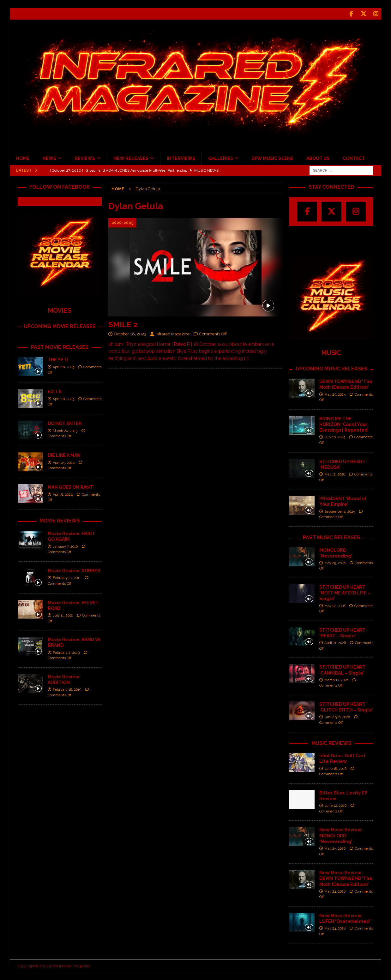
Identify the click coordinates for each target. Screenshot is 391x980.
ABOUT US (318, 158)
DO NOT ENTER (65, 423)
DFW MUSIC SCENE (272, 158)
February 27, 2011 (67, 577)
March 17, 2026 (336, 679)
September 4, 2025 (340, 511)
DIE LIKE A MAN (64, 455)
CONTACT (354, 158)
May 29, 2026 (335, 562)
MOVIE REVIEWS (60, 520)
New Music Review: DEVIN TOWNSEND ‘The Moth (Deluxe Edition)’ (346, 878)
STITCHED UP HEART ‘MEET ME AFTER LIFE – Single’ (345, 592)
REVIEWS (85, 158)
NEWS (49, 158)
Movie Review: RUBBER (74, 570)
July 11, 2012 (63, 615)
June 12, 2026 (335, 805)
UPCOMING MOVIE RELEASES (60, 326)
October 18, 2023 (130, 333)
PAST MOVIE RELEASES (60, 347)
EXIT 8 (55, 391)
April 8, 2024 (63, 494)
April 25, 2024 (64, 462)
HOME (23, 158)
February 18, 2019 (67, 689)
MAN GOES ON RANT (70, 487)
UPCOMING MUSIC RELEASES (331, 368)
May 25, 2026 (335, 848)
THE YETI (58, 359)
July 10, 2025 (335, 437)
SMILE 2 (123, 324)
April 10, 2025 (63, 366)
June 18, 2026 (335, 768)
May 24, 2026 (335, 891)
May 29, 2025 (335, 394)
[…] (246, 358)
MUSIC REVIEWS (331, 743)
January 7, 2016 (65, 546)
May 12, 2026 (335, 474)
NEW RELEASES (131, 158)
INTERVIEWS (181, 158)
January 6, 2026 (337, 716)
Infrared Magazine (172, 333)
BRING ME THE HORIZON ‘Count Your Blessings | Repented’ (344, 424)
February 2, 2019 (66, 652)
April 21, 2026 (335, 642)
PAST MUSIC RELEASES (331, 537)
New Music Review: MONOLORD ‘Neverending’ (341, 835)
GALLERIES (221, 158)
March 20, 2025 (65, 430)
